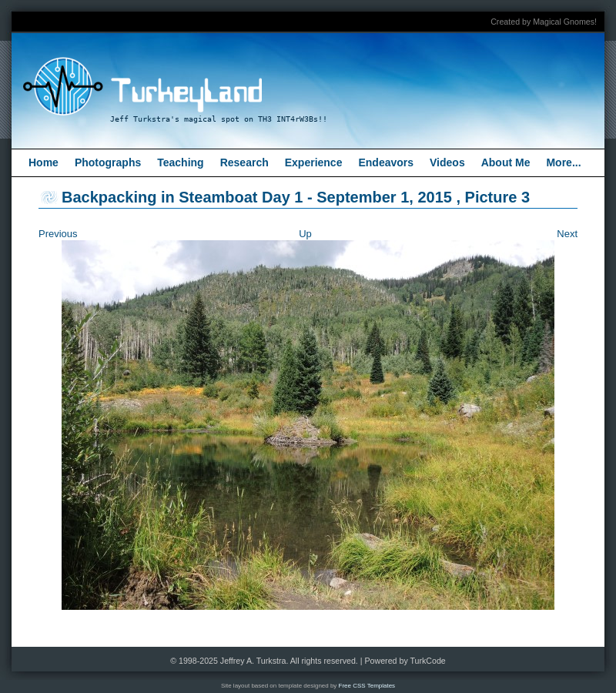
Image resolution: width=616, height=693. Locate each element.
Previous (58, 234)
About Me (506, 162)
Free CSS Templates (367, 686)
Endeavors (386, 162)
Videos (447, 162)
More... (563, 162)
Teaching (180, 162)
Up (305, 234)
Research (244, 162)
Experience (314, 162)
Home (44, 162)
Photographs (108, 162)
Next (567, 234)
